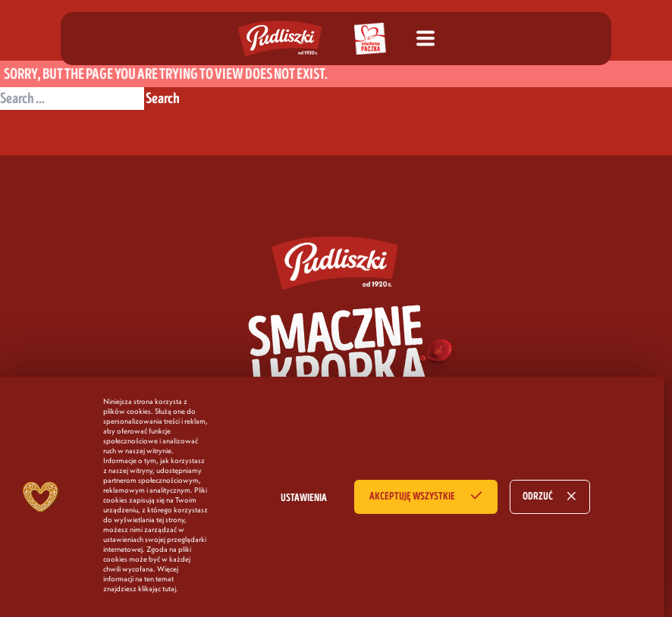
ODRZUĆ (538, 496)
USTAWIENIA (304, 498)
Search (163, 99)
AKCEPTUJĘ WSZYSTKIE (412, 496)
